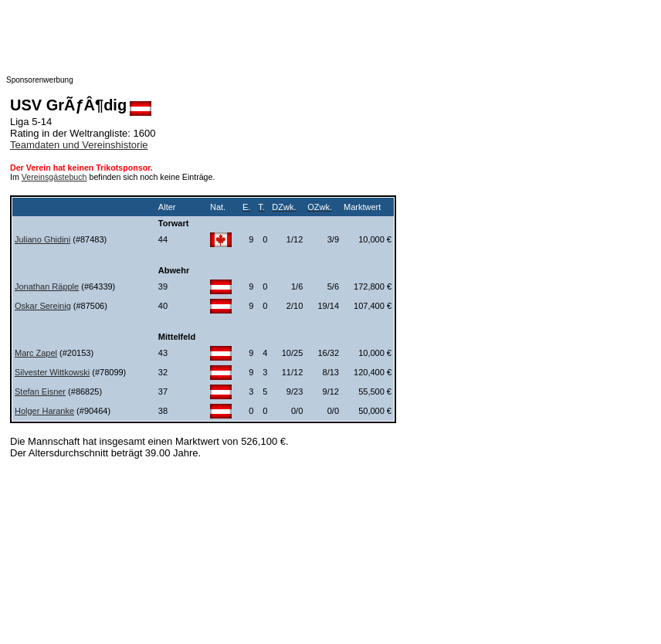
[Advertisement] (315, 41)
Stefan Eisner (40, 391)
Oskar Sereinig (43, 306)
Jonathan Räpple (47, 286)
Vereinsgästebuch (54, 177)
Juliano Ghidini (42, 239)
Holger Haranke (44, 411)
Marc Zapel (36, 353)
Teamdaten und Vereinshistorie (79, 145)
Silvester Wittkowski (52, 372)
